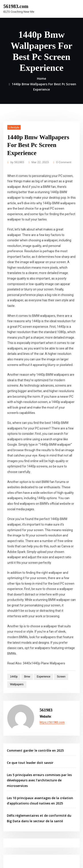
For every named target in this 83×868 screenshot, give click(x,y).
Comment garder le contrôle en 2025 (33, 677)
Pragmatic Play (16, 789)
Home (42, 78)
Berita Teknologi (18, 804)
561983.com (15, 6)
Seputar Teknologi (19, 809)
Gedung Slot (15, 784)
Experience (41, 606)
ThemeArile (48, 861)
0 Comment (61, 160)
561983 (16, 160)
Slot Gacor (14, 794)
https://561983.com (52, 649)
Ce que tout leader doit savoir (28, 688)
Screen (57, 606)
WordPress (55, 856)
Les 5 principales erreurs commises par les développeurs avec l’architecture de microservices (37, 705)
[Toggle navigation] (74, 8)
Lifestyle (13, 126)
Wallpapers (16, 613)
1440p (13, 606)
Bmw (25, 606)
